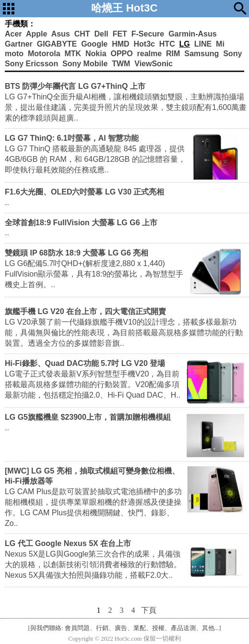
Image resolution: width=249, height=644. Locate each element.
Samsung (202, 54)
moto (14, 54)
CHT (82, 34)
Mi (220, 44)
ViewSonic (154, 64)
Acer (13, 34)
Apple (36, 34)
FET (120, 34)
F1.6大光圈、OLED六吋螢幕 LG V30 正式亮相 (84, 192)
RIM (173, 54)
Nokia (96, 54)
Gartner (19, 44)
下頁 (149, 610)
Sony (232, 54)
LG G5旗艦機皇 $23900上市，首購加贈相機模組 (88, 417)
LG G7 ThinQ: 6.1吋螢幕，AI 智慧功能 (72, 138)
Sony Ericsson (31, 64)
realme (150, 54)
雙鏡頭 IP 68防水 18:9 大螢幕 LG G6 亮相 (77, 253)
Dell (101, 34)
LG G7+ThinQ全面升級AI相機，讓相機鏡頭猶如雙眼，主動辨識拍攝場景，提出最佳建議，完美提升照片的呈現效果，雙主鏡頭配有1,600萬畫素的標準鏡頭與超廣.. (126, 107)
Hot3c (144, 44)
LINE (203, 44)
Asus (61, 34)
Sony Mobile (85, 64)
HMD (120, 44)
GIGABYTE (57, 44)
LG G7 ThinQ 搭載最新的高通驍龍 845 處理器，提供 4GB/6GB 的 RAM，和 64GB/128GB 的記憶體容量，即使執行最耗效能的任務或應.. (95, 159)
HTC (167, 44)
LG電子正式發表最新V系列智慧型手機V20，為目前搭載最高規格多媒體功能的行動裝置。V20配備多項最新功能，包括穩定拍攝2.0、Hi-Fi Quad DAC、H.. (93, 384)
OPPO (121, 54)
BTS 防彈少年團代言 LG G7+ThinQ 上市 (75, 86)
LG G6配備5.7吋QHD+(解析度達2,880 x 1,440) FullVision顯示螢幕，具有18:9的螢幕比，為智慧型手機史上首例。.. (94, 274)
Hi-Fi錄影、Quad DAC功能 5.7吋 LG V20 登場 (85, 363)
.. (7, 202)
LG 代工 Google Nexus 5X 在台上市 (68, 543)
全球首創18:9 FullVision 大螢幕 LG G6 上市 (81, 223)
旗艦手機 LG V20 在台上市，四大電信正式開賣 (85, 311)
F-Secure (148, 34)
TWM (121, 64)
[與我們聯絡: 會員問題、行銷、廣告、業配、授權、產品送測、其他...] (125, 628)
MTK (73, 54)
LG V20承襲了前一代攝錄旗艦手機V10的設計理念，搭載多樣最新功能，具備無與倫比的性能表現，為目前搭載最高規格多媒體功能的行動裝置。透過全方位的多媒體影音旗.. (124, 333)
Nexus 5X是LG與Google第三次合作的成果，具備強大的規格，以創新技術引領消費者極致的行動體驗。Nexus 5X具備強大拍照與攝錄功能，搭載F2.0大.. (93, 565)
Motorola (44, 54)
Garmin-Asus (192, 34)
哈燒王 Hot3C (124, 8)
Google (94, 44)
